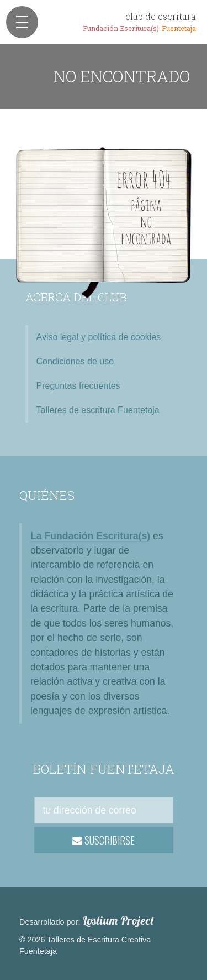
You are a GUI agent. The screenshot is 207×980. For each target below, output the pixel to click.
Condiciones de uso (75, 361)
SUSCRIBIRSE (104, 840)
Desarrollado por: (87, 921)
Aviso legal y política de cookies (99, 337)
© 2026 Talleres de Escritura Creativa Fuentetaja (85, 946)
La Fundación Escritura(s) (90, 536)
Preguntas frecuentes (78, 386)
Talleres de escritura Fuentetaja (98, 410)
